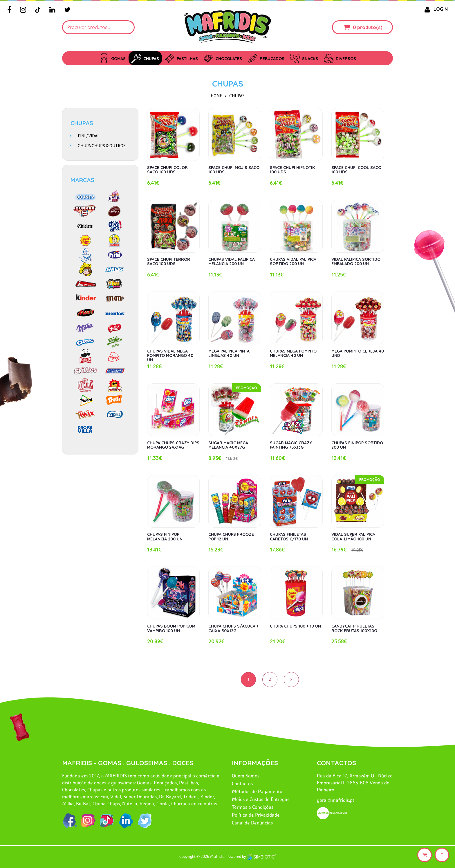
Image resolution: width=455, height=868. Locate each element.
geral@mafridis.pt (336, 800)
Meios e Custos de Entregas (261, 799)
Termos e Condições (253, 807)
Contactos (242, 783)
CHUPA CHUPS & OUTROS (102, 146)
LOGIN (435, 9)
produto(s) (370, 27)
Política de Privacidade (256, 815)
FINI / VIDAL (89, 136)
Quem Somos (246, 776)
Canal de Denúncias (252, 823)
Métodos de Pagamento (257, 791)
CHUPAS (228, 83)
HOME (216, 96)
